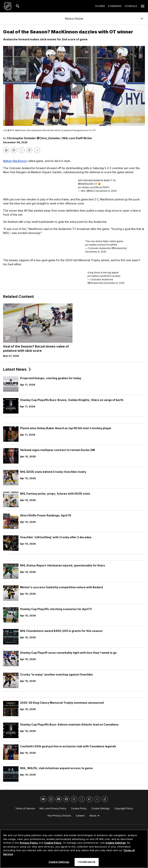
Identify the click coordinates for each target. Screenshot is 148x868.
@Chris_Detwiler (48, 138)
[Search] (18, 6)
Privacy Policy (29, 843)
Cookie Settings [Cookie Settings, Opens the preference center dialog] (59, 862)
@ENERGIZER (86, 184)
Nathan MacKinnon (15, 161)
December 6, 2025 (106, 191)
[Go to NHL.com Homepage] (8, 6)
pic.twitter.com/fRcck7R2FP (94, 187)
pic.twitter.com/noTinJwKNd (101, 245)
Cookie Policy (53, 843)
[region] (74, 849)
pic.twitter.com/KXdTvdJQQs (104, 276)
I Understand (87, 862)
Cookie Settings (116, 843)
